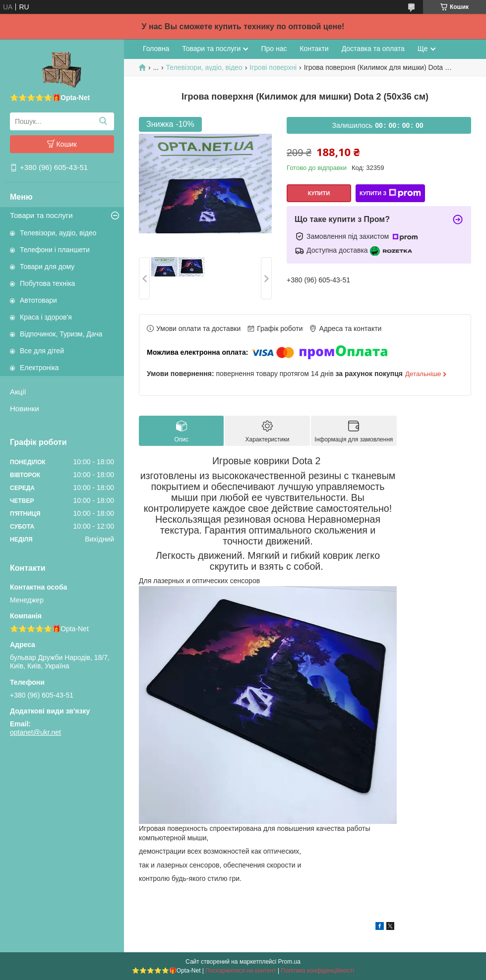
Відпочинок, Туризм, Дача (61, 334)
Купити (319, 193)
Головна (156, 49)
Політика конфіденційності (318, 971)
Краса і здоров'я (46, 317)
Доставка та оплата (373, 49)
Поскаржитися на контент (241, 971)
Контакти (314, 49)
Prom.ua (289, 962)
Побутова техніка (47, 283)
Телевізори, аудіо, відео (58, 233)
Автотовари (38, 300)
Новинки (25, 408)
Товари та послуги (41, 215)
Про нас (274, 49)
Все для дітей (42, 351)
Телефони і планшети (55, 250)
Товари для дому (47, 267)
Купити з (390, 193)
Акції (18, 392)
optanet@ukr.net (35, 732)
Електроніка (39, 368)
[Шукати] (103, 121)
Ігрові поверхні (273, 67)
